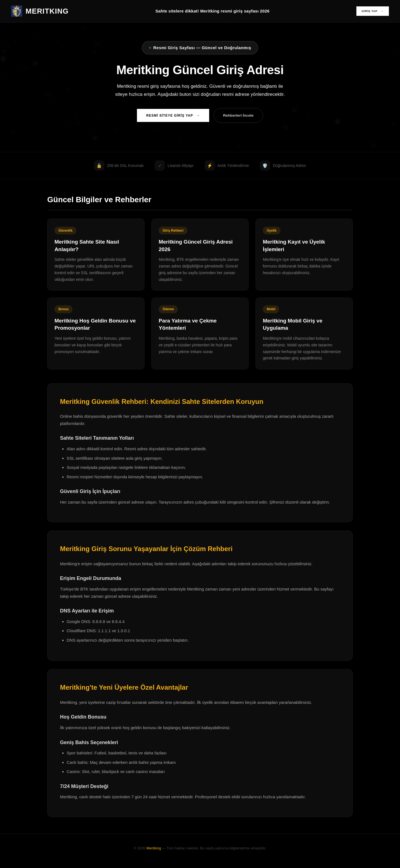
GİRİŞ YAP (371, 11)
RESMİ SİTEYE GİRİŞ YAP (170, 116)
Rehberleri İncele (242, 116)
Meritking (154, 854)
